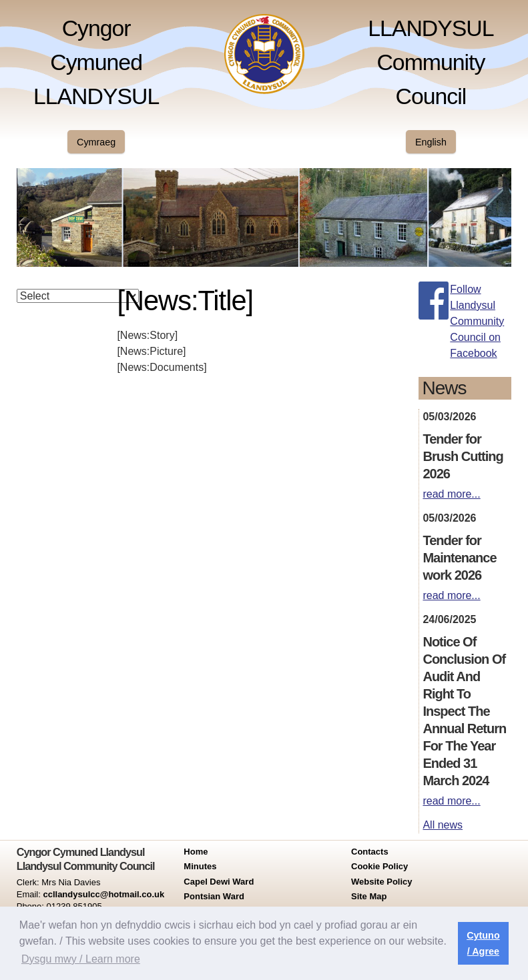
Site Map (369, 896)
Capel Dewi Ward (219, 882)
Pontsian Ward (214, 896)
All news (443, 825)
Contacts (370, 852)
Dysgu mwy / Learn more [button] (81, 959)
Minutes (200, 866)
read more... (451, 494)
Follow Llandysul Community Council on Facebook (477, 321)
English (431, 142)
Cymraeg (96, 142)
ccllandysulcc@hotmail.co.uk (103, 894)
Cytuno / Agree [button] (483, 943)
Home (196, 852)
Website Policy (382, 882)
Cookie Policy (379, 866)
